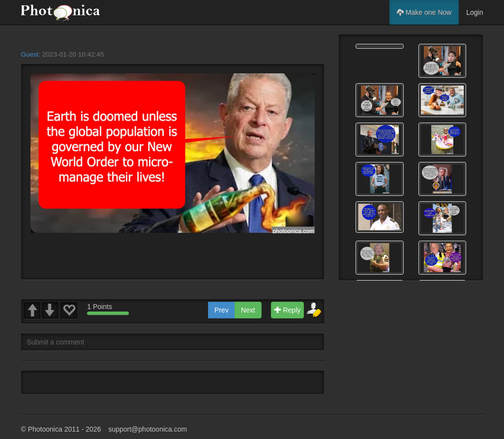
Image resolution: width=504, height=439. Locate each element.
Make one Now (424, 12)
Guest (30, 54)
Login (474, 12)
